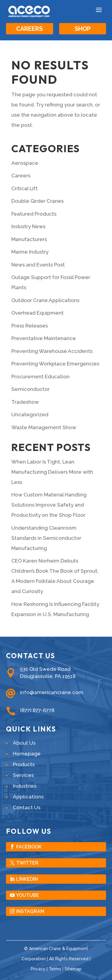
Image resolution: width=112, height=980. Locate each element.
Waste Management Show (44, 427)
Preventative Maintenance (44, 338)
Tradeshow (25, 402)
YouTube (28, 895)
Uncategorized (30, 414)
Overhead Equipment (37, 313)
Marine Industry (30, 252)
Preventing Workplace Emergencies (55, 364)
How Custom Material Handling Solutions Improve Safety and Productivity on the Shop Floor (49, 505)
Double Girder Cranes (37, 201)
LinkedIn (27, 879)
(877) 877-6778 (37, 710)
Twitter (27, 863)
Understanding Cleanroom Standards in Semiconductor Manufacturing (46, 538)
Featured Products (34, 214)
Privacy (38, 969)
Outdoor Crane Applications (45, 300)
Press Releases (30, 326)
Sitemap (73, 969)
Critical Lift (24, 188)
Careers (29, 29)
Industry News (28, 226)
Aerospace (25, 163)
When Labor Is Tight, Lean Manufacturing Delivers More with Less (52, 472)
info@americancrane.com (52, 692)
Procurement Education (40, 377)
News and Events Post (38, 265)
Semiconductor (30, 389)
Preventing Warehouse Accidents (52, 351)
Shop (83, 29)
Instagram (30, 911)
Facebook (29, 847)
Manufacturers (29, 239)
